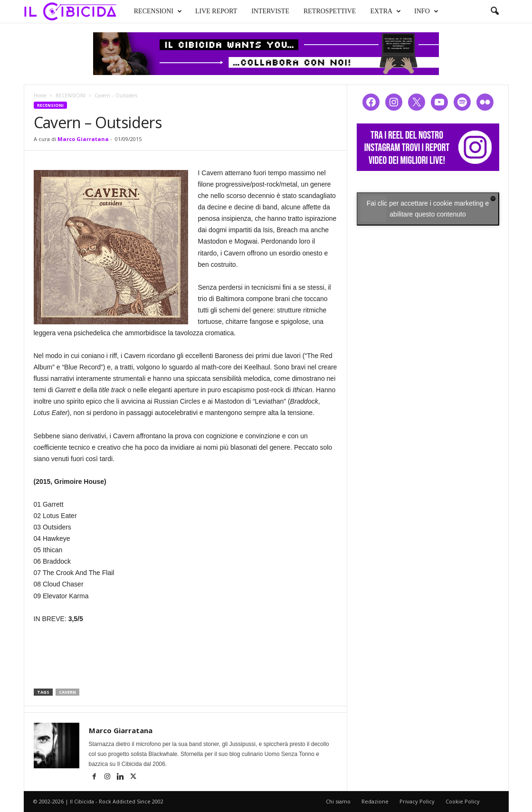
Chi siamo (338, 801)
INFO (426, 11)
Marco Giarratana (83, 139)
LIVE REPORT (216, 11)
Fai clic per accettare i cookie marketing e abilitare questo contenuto (428, 209)
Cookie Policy (463, 801)
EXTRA (385, 11)
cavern (67, 692)
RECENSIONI (158, 11)
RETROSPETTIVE (330, 11)
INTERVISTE (270, 11)
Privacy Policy (417, 801)
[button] (494, 11)
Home (40, 95)
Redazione (375, 801)
